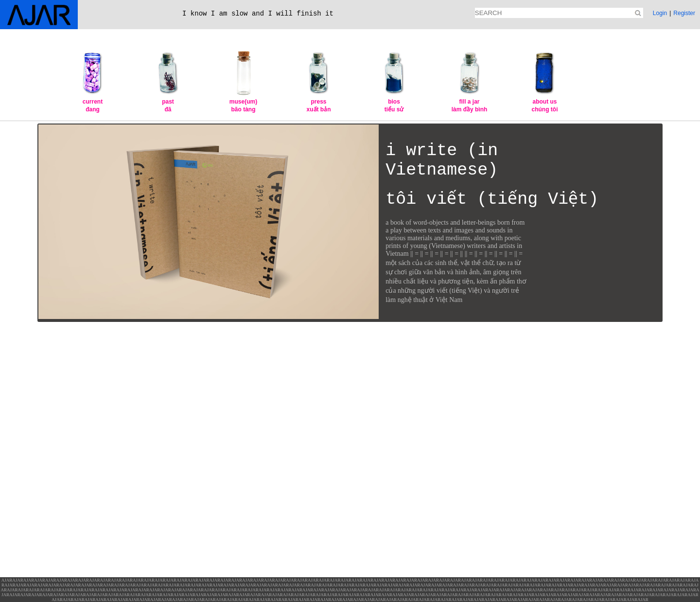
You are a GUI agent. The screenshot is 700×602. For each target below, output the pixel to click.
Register (684, 13)
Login (660, 13)
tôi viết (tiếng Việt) (492, 199)
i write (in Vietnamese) (442, 160)
